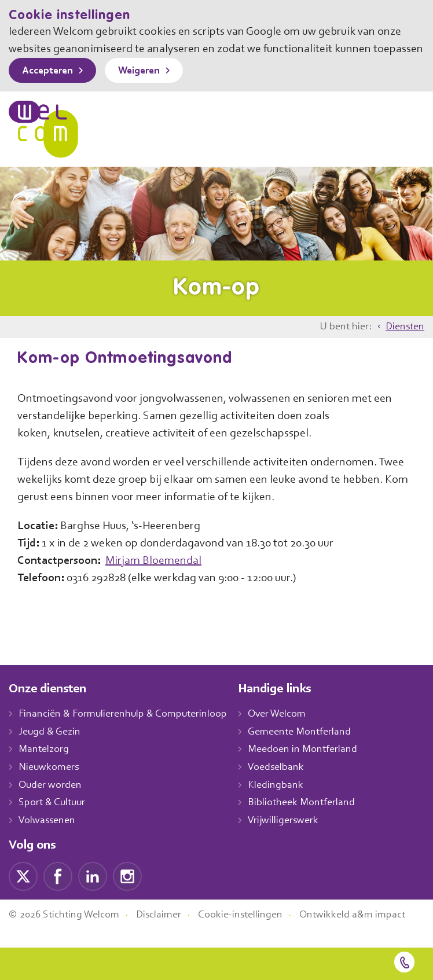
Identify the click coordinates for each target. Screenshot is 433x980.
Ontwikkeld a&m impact (370, 933)
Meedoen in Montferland (315, 768)
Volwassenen (49, 838)
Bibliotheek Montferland (313, 821)
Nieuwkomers (50, 785)
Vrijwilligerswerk (296, 838)
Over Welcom (290, 732)
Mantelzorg (44, 768)
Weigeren (147, 89)
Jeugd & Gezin (53, 750)
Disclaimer (168, 933)
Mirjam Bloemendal (166, 578)
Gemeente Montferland (312, 750)
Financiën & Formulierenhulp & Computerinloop (128, 732)
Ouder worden (52, 803)
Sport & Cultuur (54, 821)
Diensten (404, 344)
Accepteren (50, 89)
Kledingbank (287, 803)
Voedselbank (289, 785)
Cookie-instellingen (254, 933)
